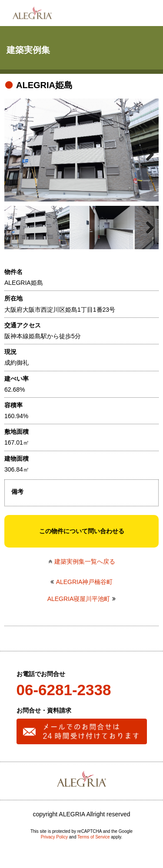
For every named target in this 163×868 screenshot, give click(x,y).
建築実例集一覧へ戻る (85, 561)
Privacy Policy (54, 837)
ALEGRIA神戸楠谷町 (85, 582)
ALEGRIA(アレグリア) (32, 13)
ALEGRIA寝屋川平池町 (79, 599)
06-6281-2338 (64, 690)
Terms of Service (93, 837)
